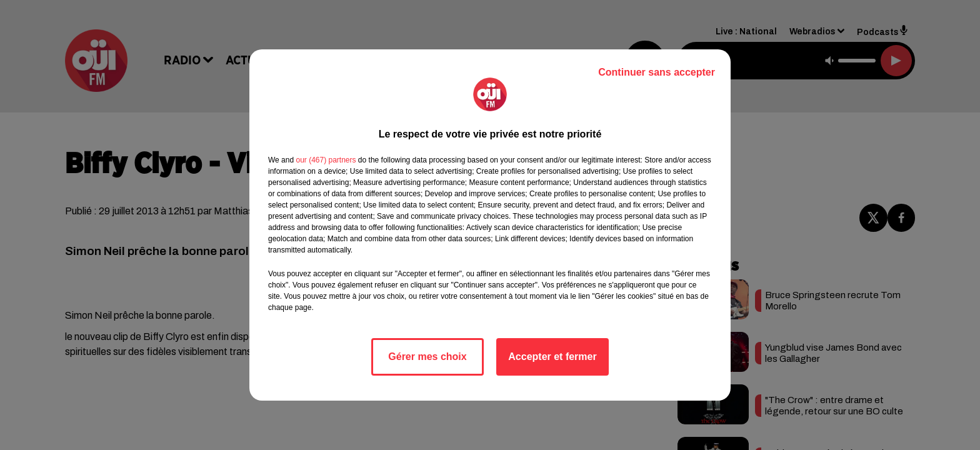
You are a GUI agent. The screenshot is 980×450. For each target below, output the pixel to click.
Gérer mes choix (427, 357)
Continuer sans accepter (657, 72)
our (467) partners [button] (326, 160)
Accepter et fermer (552, 357)
